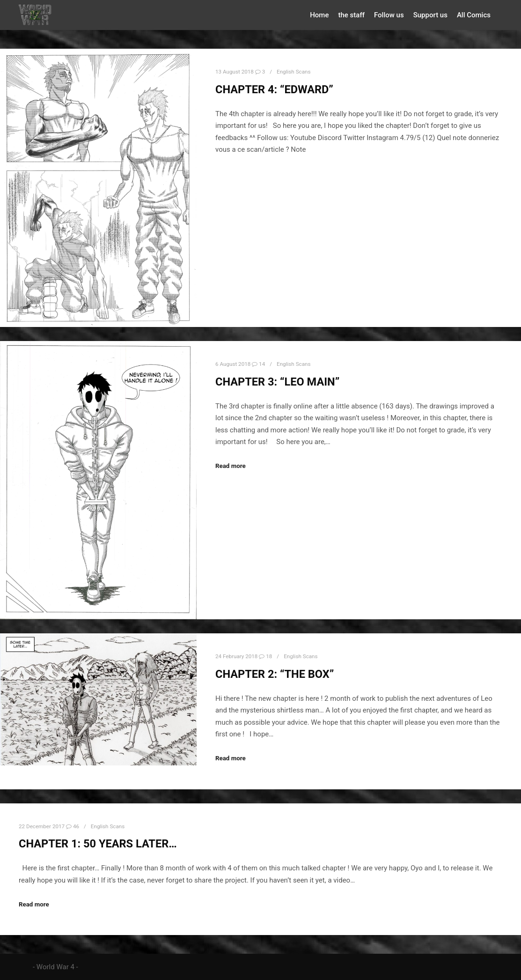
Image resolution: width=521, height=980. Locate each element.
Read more (231, 465)
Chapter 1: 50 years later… (98, 842)
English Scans (294, 72)
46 (73, 824)
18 (265, 654)
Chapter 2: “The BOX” (275, 672)
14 (258, 363)
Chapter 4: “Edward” (274, 89)
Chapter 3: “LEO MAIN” (277, 380)
